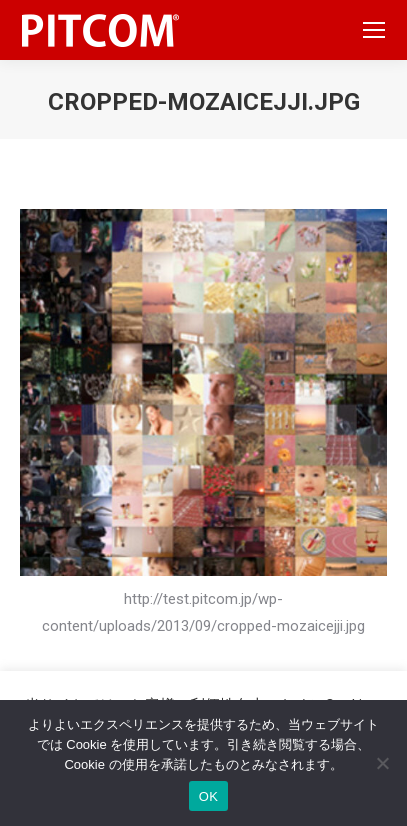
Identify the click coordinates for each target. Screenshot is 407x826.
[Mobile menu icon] (374, 30)
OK (208, 796)
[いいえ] (382, 763)
